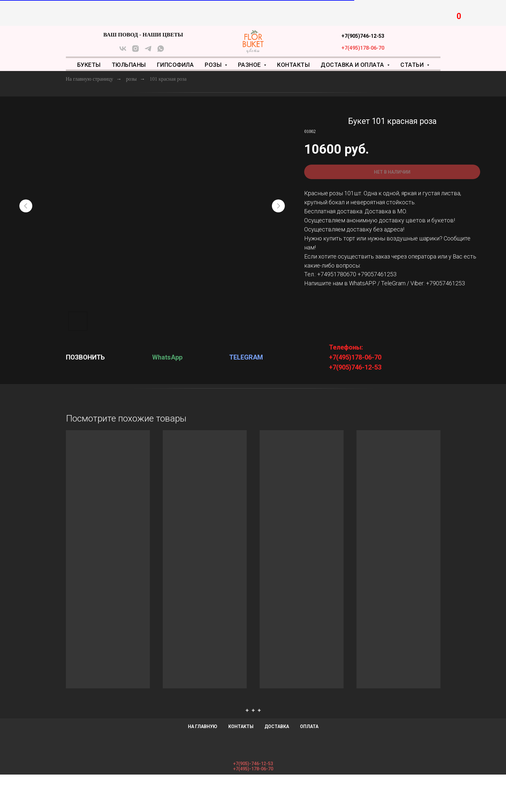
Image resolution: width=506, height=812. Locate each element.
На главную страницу (90, 79)
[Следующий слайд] (278, 206)
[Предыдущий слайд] (26, 206)
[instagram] (135, 51)
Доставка (277, 726)
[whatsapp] (161, 51)
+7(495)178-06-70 (363, 48)
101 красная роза (168, 79)
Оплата (309, 726)
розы (131, 79)
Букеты (89, 65)
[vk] (123, 51)
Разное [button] (250, 65)
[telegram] (148, 51)
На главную (203, 726)
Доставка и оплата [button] (353, 65)
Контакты (293, 65)
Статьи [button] (413, 65)
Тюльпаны (129, 65)
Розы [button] (214, 65)
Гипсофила (176, 65)
